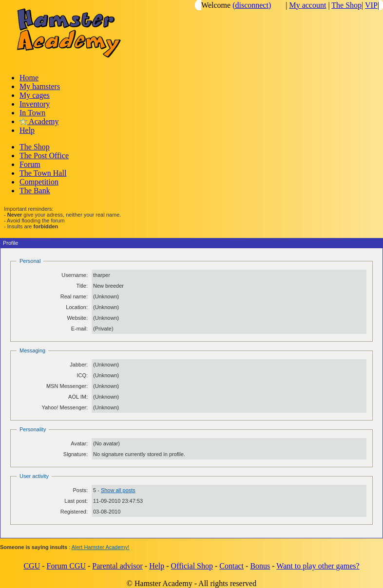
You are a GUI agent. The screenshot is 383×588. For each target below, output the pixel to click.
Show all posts (118, 490)
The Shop (346, 5)
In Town (32, 113)
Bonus (260, 566)
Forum (30, 164)
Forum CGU (66, 566)
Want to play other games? (318, 566)
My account (307, 5)
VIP (371, 5)
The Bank (35, 191)
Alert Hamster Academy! (101, 547)
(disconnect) (252, 5)
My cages (35, 95)
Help (27, 130)
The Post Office (44, 156)
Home (29, 78)
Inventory (35, 104)
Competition (39, 182)
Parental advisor (117, 566)
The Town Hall (43, 173)
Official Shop (192, 566)
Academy (39, 121)
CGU (32, 566)
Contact (231, 566)
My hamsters (40, 86)
